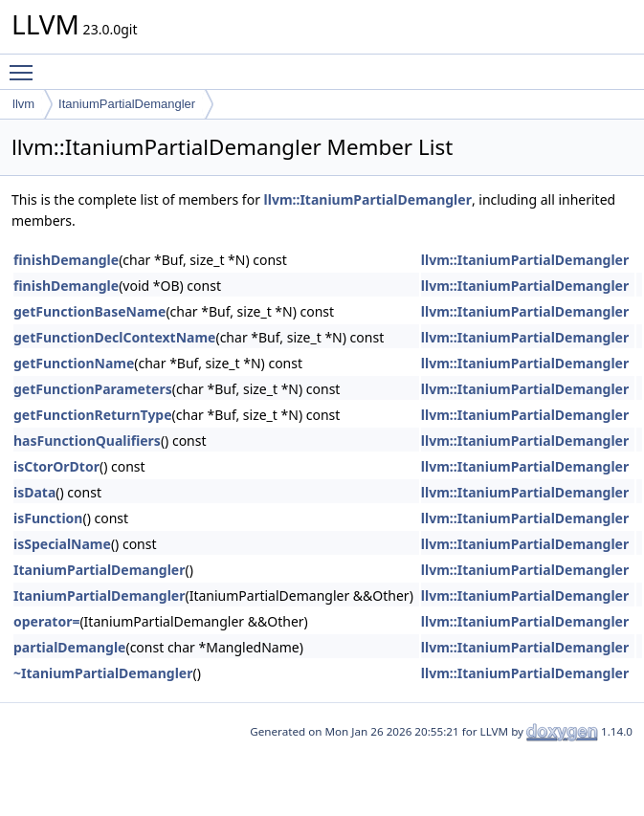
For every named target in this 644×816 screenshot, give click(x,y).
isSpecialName (62, 544)
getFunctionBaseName (89, 311)
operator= (46, 621)
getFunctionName (74, 363)
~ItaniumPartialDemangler (103, 673)
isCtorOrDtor (56, 466)
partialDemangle (69, 647)
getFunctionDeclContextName (114, 337)
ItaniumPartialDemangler (127, 104)
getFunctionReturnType (93, 415)
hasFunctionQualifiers (87, 441)
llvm (23, 104)
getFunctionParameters (93, 389)
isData (34, 492)
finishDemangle (66, 260)
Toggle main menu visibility (26, 64)
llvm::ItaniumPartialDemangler (368, 199)
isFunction (48, 518)
